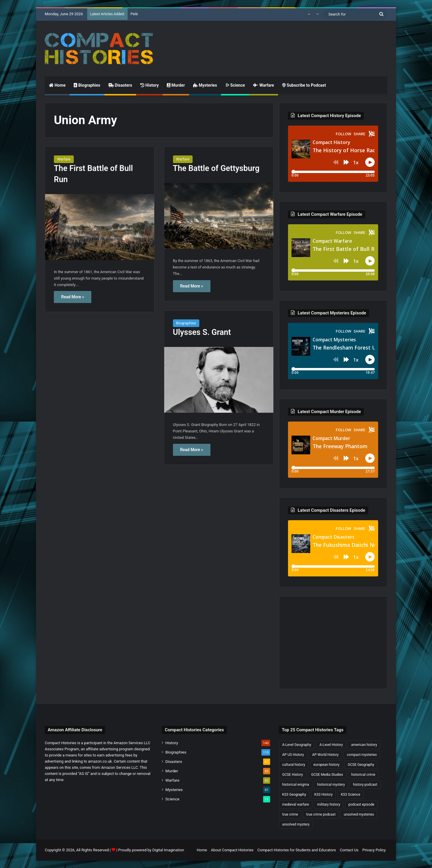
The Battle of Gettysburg (216, 168)
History (149, 85)
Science (235, 85)
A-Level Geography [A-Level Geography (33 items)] (297, 745)
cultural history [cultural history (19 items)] (294, 765)
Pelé (134, 14)
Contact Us (349, 850)
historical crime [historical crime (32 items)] (363, 775)
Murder (176, 85)
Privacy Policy (374, 850)
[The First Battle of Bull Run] (100, 227)
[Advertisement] (275, 40)
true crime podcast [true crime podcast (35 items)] (321, 814)
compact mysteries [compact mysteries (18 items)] (362, 755)
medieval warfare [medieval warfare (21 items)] (296, 804)
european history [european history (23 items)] (326, 765)
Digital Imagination (168, 850)
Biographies (87, 85)
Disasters (120, 85)
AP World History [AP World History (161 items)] (325, 755)
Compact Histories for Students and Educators (296, 850)
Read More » (73, 297)
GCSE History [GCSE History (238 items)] (293, 775)
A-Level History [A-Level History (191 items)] (331, 745)
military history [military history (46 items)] (329, 804)
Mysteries (205, 85)
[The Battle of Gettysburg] (219, 216)
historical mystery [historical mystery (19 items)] (331, 785)
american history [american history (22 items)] (364, 745)
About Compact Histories (232, 850)
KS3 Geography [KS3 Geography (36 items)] (294, 795)
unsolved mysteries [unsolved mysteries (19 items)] (359, 814)
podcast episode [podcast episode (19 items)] (361, 804)
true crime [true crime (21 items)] (290, 814)
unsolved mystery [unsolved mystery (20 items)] (296, 824)
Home (57, 85)
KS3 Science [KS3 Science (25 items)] (350, 795)
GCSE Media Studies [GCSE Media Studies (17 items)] (327, 775)
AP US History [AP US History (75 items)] (293, 755)
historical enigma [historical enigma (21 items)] (296, 785)
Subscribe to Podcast (304, 85)
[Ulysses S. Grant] (219, 380)
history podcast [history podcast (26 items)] (365, 785)
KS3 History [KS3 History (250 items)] (324, 795)
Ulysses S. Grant (202, 332)
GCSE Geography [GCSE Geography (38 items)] (361, 765)
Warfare (264, 85)
